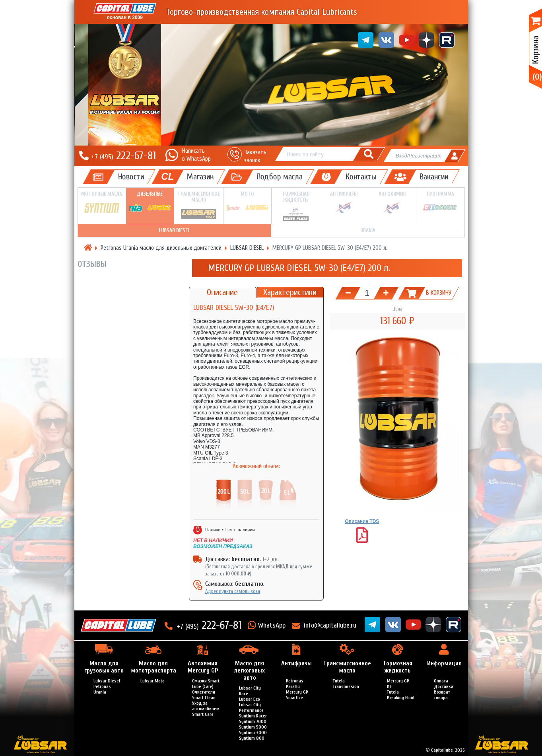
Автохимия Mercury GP (203, 667)
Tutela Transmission (346, 684)
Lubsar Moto (152, 681)
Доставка (444, 686)
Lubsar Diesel (107, 681)
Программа (440, 203)
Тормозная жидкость (295, 206)
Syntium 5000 (253, 727)
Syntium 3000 (253, 733)
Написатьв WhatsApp (196, 155)
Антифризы (344, 203)
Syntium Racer (253, 716)
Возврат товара (442, 695)
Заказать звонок (255, 156)
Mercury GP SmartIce (297, 695)
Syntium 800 (252, 738)
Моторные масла (102, 203)
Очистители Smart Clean (204, 695)
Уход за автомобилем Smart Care (206, 709)
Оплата (441, 681)
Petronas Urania (102, 689)
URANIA (368, 230)
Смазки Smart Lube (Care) (206, 684)
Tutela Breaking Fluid (401, 695)
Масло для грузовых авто (104, 667)
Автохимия (392, 203)
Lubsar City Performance (251, 707)
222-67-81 (123, 155)
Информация (444, 663)
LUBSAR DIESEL (174, 230)
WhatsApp (272, 625)
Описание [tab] (222, 292)
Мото (247, 203)
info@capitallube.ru (330, 625)
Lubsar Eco (250, 699)
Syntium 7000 (253, 721)
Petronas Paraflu (295, 684)
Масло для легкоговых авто (250, 670)
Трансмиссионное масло (199, 206)
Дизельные (150, 203)
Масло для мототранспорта (153, 667)
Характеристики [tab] (290, 292)
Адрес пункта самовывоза (233, 591)
